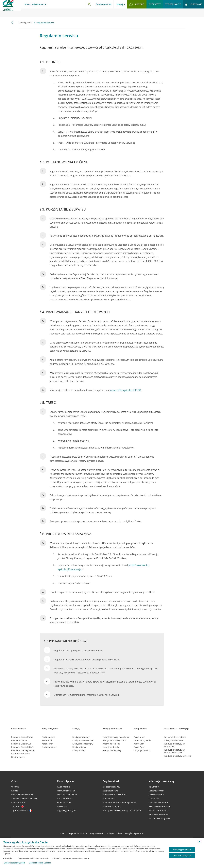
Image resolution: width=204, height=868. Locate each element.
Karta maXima (48, 737)
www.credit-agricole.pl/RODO (125, 390)
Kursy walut (154, 799)
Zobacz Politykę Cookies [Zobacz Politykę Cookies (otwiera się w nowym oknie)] (40, 863)
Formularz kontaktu (66, 791)
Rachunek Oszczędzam (175, 737)
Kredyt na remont (111, 744)
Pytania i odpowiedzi (158, 810)
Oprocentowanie (156, 795)
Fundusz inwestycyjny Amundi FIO (174, 745)
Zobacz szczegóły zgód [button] (14, 863)
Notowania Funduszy (158, 803)
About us (17, 807)
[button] (199, 842)
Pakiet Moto (139, 737)
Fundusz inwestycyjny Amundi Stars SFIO (174, 751)
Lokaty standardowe (174, 740)
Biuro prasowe (64, 803)
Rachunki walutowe (20, 754)
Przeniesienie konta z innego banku (120, 803)
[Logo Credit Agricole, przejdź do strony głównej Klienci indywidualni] (11, 8)
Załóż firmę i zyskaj (112, 807)
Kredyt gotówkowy (81, 737)
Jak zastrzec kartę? (111, 787)
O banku (15, 787)
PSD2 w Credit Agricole (159, 818)
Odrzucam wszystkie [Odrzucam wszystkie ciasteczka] (182, 856)
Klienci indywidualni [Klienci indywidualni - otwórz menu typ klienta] (34, 4)
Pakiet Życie (139, 747)
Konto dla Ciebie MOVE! (22, 747)
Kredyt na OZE (79, 750)
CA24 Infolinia (64, 787)
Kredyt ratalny (79, 747)
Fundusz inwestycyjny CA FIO (178, 756)
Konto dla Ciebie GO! (21, 744)
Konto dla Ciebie (19, 740)
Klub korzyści (109, 799)
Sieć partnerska (19, 803)
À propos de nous (22, 810)
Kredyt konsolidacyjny (83, 744)
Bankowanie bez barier (22, 795)
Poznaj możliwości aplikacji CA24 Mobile (122, 810)
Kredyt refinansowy (112, 750)
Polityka (114, 833)
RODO (62, 833)
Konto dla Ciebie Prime (22, 737)
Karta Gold (47, 740)
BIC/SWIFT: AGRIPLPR (158, 814)
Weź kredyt (155, 4)
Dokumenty (154, 787)
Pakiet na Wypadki (142, 740)
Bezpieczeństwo (104, 4)
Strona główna (26, 23)
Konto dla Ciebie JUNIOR (23, 750)
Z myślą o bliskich (142, 750)
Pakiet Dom (139, 744)
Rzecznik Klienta (65, 799)
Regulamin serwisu (78, 833)
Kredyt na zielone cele (83, 740)
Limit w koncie (18, 757)
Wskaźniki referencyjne (159, 807)
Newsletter (62, 807)
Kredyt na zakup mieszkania (116, 737)
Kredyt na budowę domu (115, 740)
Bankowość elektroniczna (115, 795)
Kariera (15, 791)
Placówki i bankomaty (67, 795)
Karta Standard (49, 747)
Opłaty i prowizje (156, 791)
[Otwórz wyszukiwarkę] (89, 4)
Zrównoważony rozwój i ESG (25, 799)
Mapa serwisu (97, 833)
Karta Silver (47, 744)
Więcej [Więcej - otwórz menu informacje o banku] (120, 4)
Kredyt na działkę (111, 747)
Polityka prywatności (135, 833)
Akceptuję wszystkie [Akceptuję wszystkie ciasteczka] (182, 849)
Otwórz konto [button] (173, 4)
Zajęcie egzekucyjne (67, 810)
